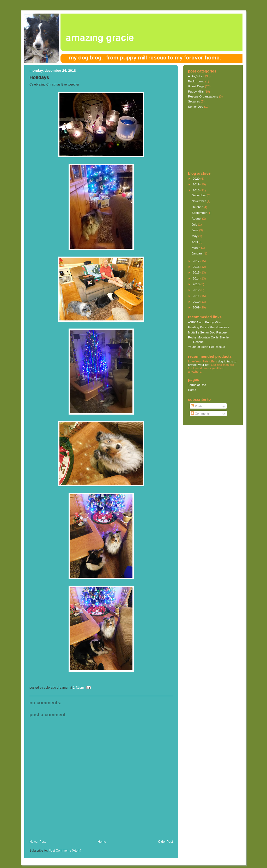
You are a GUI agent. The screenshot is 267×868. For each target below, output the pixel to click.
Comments (200, 413)
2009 (196, 307)
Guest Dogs (196, 86)
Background (196, 81)
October (198, 207)
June (195, 230)
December (199, 195)
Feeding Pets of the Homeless (208, 327)
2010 (196, 302)
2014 (196, 278)
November (199, 201)
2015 (196, 272)
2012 (196, 290)
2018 (196, 190)
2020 (196, 178)
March (196, 248)
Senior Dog (196, 107)
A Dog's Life (196, 76)
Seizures (194, 101)
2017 (196, 261)
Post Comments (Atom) (65, 851)
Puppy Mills (196, 91)
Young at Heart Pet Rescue (207, 347)
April (195, 242)
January (198, 253)
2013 (196, 284)
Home (102, 842)
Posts (197, 406)
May (195, 236)
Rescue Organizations (203, 96)
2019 (196, 184)
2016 (196, 267)
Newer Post (38, 842)
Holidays (39, 77)
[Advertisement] (90, 834)
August (197, 218)
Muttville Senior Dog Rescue (207, 332)
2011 (196, 296)
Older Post (165, 842)
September (200, 213)
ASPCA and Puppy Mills (204, 322)
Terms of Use (197, 385)
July (195, 224)
